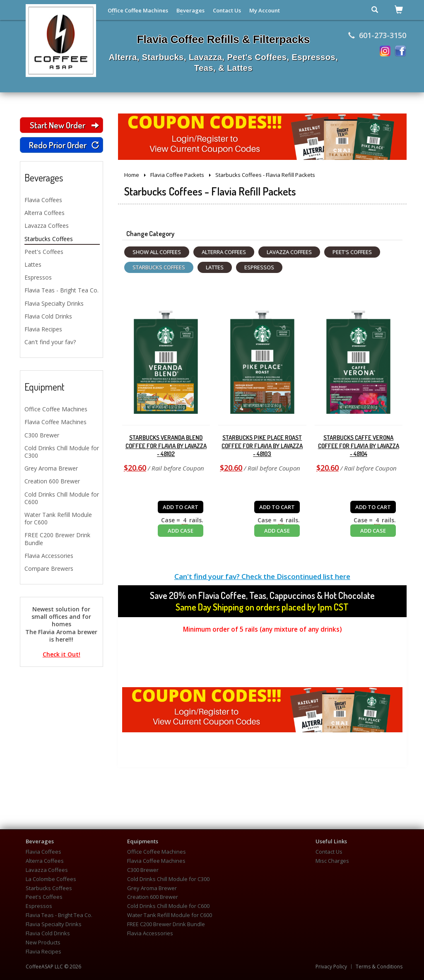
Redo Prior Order (64, 145)
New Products (43, 943)
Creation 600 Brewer (52, 481)
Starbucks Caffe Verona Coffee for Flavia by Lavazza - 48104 (359, 446)
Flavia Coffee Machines (55, 422)
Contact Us (227, 10)
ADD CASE (181, 531)
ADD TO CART (181, 507)
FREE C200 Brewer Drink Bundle (57, 539)
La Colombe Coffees (51, 879)
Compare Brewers (49, 568)
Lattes (33, 264)
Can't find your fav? (50, 342)
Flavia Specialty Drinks (54, 303)
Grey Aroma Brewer (51, 468)
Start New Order (64, 125)
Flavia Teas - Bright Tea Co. (61, 290)
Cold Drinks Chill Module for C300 (62, 452)
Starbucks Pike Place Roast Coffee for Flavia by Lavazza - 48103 (262, 446)
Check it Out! (61, 654)
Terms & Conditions (379, 967)
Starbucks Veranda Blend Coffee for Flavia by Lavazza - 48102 (166, 446)
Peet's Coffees (44, 252)
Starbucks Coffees (49, 239)
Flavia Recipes (43, 329)
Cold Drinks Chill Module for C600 (62, 498)
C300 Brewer (42, 435)
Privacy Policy (331, 967)
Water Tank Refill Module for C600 (58, 518)
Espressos (38, 277)
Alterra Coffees (45, 213)
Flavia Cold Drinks (48, 316)
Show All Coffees (157, 252)
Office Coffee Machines (138, 10)
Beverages (190, 10)
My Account (265, 10)
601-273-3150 (377, 35)
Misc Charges (332, 861)
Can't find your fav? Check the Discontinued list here (262, 576)
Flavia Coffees (43, 200)
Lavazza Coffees (47, 226)
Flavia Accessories (49, 556)
